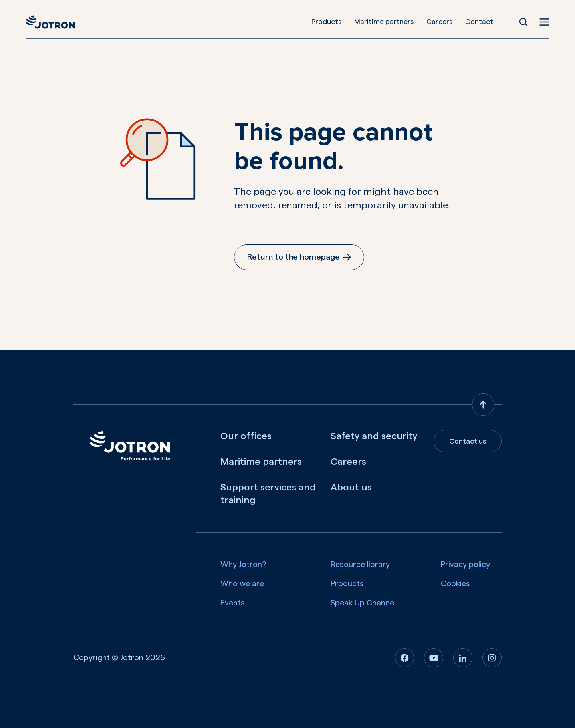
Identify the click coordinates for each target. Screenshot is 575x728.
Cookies (455, 584)
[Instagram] (492, 658)
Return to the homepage (299, 257)
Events (233, 603)
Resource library (360, 565)
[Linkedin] (463, 658)
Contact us (468, 441)
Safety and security (374, 436)
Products (327, 22)
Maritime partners (384, 22)
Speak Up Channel (363, 603)
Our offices (246, 436)
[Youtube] (434, 658)
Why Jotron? (243, 565)
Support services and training (268, 494)
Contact (480, 22)
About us (351, 488)
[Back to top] (483, 405)
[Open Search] (524, 22)
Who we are (242, 584)
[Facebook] (404, 658)
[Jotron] (50, 22)
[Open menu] (545, 22)
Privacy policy (465, 565)
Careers (440, 22)
